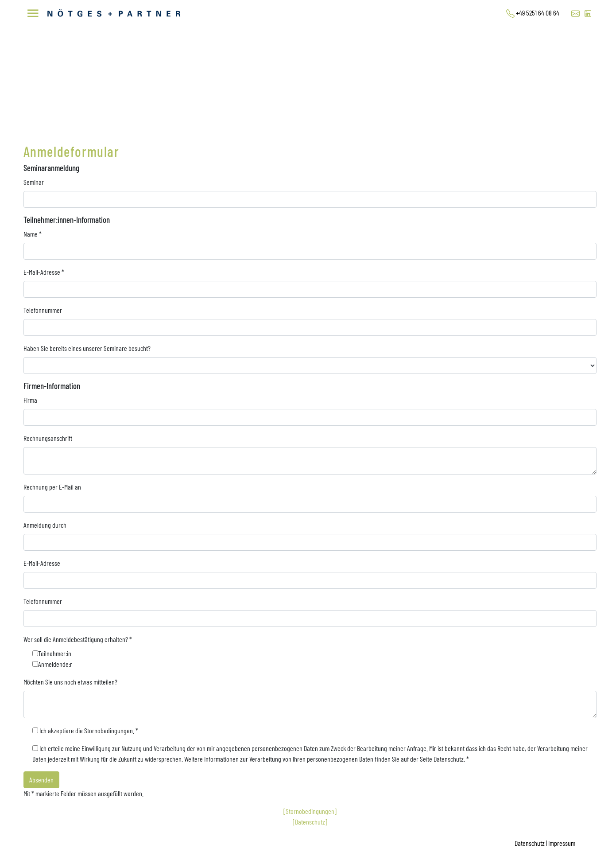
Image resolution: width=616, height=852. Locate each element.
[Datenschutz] (310, 822)
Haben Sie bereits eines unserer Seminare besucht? (87, 348)
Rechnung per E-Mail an (52, 487)
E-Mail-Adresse (44, 272)
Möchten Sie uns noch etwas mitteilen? (70, 682)
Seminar (34, 182)
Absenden (41, 780)
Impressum (562, 843)
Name (33, 234)
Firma (30, 400)
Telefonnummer (43, 310)
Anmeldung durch (45, 525)
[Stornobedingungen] (310, 811)
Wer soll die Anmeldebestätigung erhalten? (78, 639)
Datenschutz (530, 843)
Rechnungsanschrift (48, 438)
